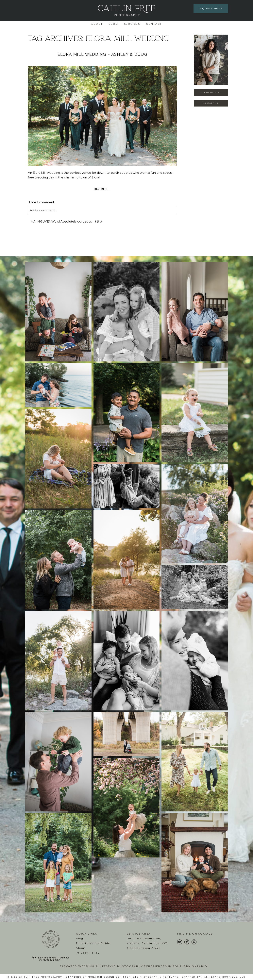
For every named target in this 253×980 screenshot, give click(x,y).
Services (132, 24)
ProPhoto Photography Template (151, 977)
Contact (154, 24)
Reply (99, 221)
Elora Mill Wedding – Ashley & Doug (102, 54)
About (97, 24)
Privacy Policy (88, 953)
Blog (113, 24)
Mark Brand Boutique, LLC (224, 977)
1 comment (42, 202)
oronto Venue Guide (94, 943)
